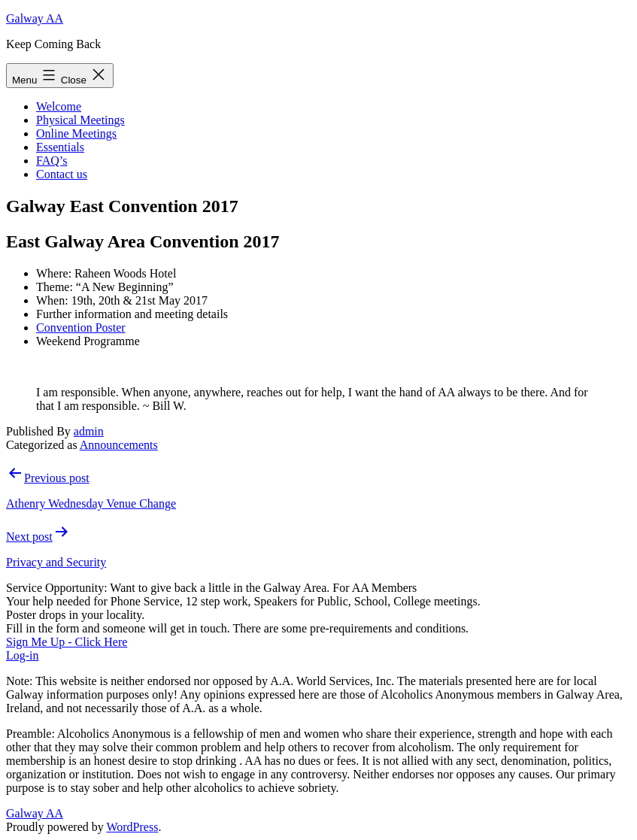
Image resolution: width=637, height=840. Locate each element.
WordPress (132, 827)
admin (89, 431)
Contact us (62, 174)
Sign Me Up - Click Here (67, 642)
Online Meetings (76, 133)
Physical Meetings (80, 120)
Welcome (59, 106)
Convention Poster (81, 328)
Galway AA (35, 18)
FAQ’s (52, 161)
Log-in (23, 655)
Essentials (60, 147)
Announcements (119, 445)
